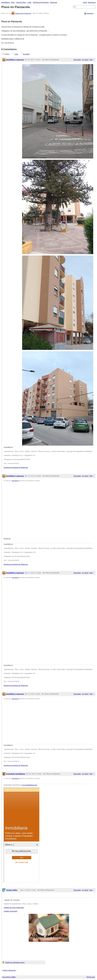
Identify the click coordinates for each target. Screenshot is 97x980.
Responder (77, 60)
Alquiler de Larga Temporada (14, 907)
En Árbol (26, 54)
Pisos (13, 2)
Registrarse (92, 2)
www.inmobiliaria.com (29, 785)
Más (91, 60)
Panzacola (54, 2)
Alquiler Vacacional (10, 911)
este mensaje (15, 481)
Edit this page (91, 977)
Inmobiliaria (6, 2)
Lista (16, 54)
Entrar (85, 2)
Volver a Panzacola (9, 970)
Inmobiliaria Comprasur (23, 13)
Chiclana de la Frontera (41, 2)
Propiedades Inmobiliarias (16, 774)
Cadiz (29, 2)
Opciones (90, 13)
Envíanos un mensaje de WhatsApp (16, 467)
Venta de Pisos (21, 2)
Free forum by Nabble (9, 977)
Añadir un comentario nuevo (15, 962)
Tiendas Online (12, 890)
